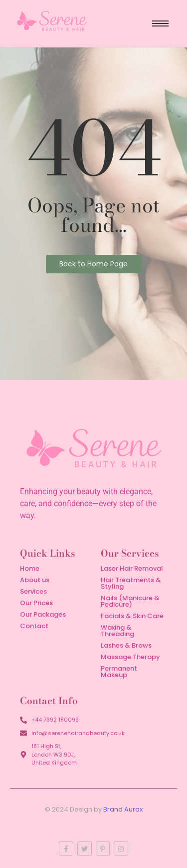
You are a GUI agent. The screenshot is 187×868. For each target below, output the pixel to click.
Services (33, 591)
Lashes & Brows (126, 645)
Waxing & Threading (117, 631)
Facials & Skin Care (132, 616)
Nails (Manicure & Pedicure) (130, 601)
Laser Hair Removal (132, 568)
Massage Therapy (130, 657)
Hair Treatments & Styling (131, 583)
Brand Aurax (123, 809)
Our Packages (43, 614)
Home (30, 568)
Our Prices (36, 603)
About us (35, 580)
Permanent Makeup (119, 672)
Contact (34, 626)
